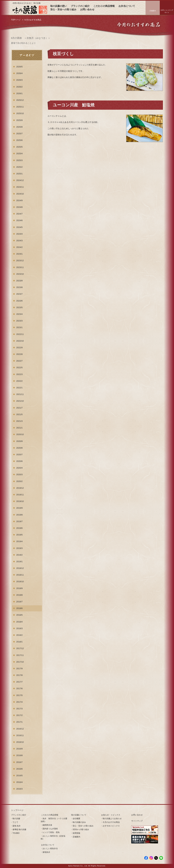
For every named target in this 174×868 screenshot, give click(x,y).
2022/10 (20, 341)
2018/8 (19, 595)
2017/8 (19, 675)
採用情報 (76, 833)
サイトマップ (137, 821)
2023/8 (19, 287)
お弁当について (127, 6)
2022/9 (19, 348)
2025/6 (19, 140)
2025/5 (19, 147)
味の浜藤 (16, 819)
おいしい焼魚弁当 (50, 849)
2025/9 (19, 120)
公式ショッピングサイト (167, 11)
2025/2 (19, 167)
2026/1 (19, 93)
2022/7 (19, 361)
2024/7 (19, 214)
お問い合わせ (87, 10)
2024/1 (19, 254)
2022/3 (19, 374)
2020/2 (19, 481)
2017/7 (19, 682)
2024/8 (19, 207)
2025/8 (19, 127)
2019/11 (20, 495)
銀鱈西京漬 (47, 825)
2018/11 (20, 575)
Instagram (151, 858)
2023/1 (19, 327)
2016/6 (19, 769)
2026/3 (19, 80)
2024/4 (19, 234)
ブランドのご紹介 (80, 6)
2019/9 (19, 508)
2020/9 (19, 441)
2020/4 (19, 468)
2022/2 (19, 381)
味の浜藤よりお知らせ (112, 819)
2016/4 (19, 782)
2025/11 (20, 107)
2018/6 (19, 608)
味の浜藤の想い (59, 6)
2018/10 (20, 581)
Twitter (156, 858)
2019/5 (19, 535)
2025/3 (19, 160)
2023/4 (19, 314)
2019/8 (19, 515)
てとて (15, 822)
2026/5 (19, 67)
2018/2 (19, 635)
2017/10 (20, 662)
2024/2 (19, 247)
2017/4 (19, 702)
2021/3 (19, 421)
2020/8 (19, 448)
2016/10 (20, 742)
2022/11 (20, 334)
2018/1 (19, 642)
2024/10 (20, 194)
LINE (161, 858)
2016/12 (20, 729)
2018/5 (19, 615)
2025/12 (20, 100)
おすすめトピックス (111, 826)
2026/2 (19, 87)
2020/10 (20, 434)
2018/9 (19, 588)
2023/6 (19, 301)
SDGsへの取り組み (81, 829)
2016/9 (19, 749)
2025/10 (20, 113)
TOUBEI (16, 833)
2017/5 (19, 695)
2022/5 (19, 368)
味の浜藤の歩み (79, 822)
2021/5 (19, 414)
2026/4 (19, 73)
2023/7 (19, 294)
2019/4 (19, 541)
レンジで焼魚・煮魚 (51, 832)
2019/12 (20, 488)
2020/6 (19, 461)
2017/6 (19, 688)
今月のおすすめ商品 (111, 822)
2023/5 (19, 307)
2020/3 (19, 474)
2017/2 (19, 715)
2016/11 (20, 735)
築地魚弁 (46, 852)
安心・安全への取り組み (63, 10)
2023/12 (20, 261)
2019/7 (19, 521)
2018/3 (19, 628)
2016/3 (19, 789)
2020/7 (19, 455)
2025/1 (19, 174)
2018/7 (19, 602)
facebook (146, 858)
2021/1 (19, 428)
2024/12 (20, 180)
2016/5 (19, 776)
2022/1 (19, 388)
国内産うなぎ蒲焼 (50, 829)
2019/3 (19, 548)
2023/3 (19, 321)
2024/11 (20, 187)
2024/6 (19, 220)
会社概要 (76, 819)
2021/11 (20, 394)
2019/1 (19, 562)
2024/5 (19, 227)
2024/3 (19, 241)
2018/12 (20, 568)
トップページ (17, 810)
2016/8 (19, 755)
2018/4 (19, 622)
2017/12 (20, 648)
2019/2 (19, 555)
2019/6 (19, 528)
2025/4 (19, 154)
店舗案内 (153, 11)
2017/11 (20, 655)
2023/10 (20, 274)
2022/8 (19, 354)
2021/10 (20, 401)
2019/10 (20, 501)
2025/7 (19, 134)
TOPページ (16, 20)
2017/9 (19, 669)
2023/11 (20, 267)
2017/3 (19, 709)
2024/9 (19, 200)
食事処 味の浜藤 (19, 829)
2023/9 (19, 281)
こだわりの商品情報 (104, 6)
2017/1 (19, 722)
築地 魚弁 (17, 826)
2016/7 (19, 762)
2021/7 (19, 408)
